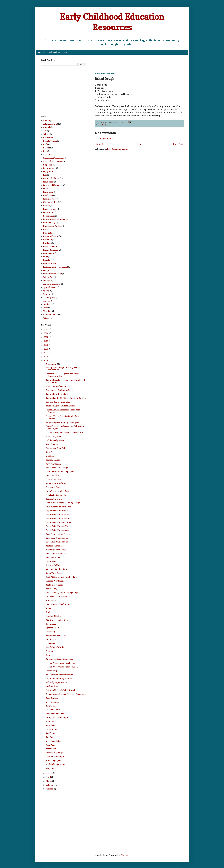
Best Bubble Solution (55, 647)
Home (41, 52)
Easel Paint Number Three (58, 534)
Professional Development (55, 267)
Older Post (178, 144)
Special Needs (50, 287)
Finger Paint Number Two (57, 526)
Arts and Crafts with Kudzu (58, 402)
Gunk (48, 612)
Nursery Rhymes (51, 236)
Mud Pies (50, 456)
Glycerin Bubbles (53, 565)
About (67, 52)
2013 (46, 337)
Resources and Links (52, 274)
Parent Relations (51, 250)
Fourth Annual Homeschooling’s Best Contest (63, 411)
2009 (46, 345)
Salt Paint (50, 737)
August (50, 773)
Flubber (49, 651)
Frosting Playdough (54, 753)
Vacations (47, 311)
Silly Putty (50, 632)
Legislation (48, 212)
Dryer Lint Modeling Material (59, 678)
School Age (48, 277)
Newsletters (49, 233)
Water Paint (51, 721)
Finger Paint (51, 561)
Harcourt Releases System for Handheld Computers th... (64, 375)
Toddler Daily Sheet (55, 440)
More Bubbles (52, 702)
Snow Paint (51, 725)
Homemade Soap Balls (56, 448)
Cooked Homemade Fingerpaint (60, 471)
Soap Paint (50, 745)
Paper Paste (51, 639)
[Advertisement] (128, 63)
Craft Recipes (54, 52)
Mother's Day (49, 222)
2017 (46, 329)
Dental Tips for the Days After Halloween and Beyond (65, 427)
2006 (46, 357)
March (49, 781)
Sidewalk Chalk (53, 710)
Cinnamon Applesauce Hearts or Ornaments (66, 694)
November (51, 364)
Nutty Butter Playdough (57, 717)
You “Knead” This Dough (57, 468)
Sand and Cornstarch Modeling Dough (63, 503)
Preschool (48, 260)
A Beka (46, 120)
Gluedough (51, 600)
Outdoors (47, 243)
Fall (45, 175)
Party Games (49, 253)
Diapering (48, 165)
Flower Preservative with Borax (60, 663)
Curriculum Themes (53, 161)
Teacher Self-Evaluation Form (59, 390)
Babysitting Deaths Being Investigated (63, 422)
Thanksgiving (49, 297)
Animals (47, 127)
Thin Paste (50, 643)
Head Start (48, 195)
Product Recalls (50, 263)
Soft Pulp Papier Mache (56, 682)
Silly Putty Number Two (57, 620)
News (46, 229)
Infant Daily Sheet (54, 436)
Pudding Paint (52, 729)
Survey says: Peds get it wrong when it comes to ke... (63, 369)
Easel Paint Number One (57, 542)
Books (46, 148)
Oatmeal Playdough (55, 757)
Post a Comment (106, 138)
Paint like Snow (53, 557)
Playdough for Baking (56, 550)
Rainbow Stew (52, 686)
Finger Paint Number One (57, 530)
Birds (45, 144)
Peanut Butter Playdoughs (58, 604)
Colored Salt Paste (54, 499)
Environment (49, 168)
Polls (45, 257)
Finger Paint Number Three (58, 522)
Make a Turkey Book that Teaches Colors (64, 432)
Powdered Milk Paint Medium (59, 675)
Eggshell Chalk (52, 628)
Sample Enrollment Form (57, 394)
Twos (45, 308)
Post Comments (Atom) (118, 149)
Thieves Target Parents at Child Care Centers (62, 417)
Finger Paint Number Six (57, 511)
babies (46, 134)
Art (45, 131)
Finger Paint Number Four (58, 518)
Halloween (48, 192)
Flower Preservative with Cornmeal (62, 667)
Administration (50, 124)
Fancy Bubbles (52, 475)
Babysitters (48, 138)
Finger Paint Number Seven (58, 507)
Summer (47, 294)
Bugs (45, 151)
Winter (46, 318)
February (50, 785)
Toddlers (47, 304)
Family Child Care (51, 178)
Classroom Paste (53, 487)
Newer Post (101, 144)
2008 (46, 349)
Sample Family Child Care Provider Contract (66, 398)
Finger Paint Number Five (57, 514)
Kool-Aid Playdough (55, 714)
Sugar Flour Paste (54, 573)
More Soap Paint (53, 741)
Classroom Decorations (54, 158)
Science (47, 280)
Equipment (48, 171)
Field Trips (48, 182)
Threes (46, 301)
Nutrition (47, 239)
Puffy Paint (51, 749)
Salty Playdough (53, 464)
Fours (46, 188)
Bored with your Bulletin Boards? (61, 406)
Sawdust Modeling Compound (59, 659)
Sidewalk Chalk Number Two (59, 596)
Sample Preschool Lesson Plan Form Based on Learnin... (65, 381)
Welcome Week (50, 314)
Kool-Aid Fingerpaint (55, 764)
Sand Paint (50, 733)
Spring (46, 291)
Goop (48, 655)
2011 (46, 341)
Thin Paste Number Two (57, 495)
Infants (46, 205)
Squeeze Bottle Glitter (56, 483)
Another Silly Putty (54, 616)
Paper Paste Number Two (57, 491)
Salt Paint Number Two (56, 569)
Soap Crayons (52, 444)
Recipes (106, 125)
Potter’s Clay (51, 589)
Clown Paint (51, 624)
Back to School (50, 141)
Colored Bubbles (53, 479)
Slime (48, 608)
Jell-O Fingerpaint (54, 760)
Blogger (124, 855)
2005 (46, 360)
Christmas (48, 154)
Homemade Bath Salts (56, 636)
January (50, 789)
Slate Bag (50, 452)
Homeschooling (50, 202)
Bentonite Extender (54, 546)
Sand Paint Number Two (57, 553)
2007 (46, 353)
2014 (46, 333)
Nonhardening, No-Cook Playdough (62, 592)
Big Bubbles (51, 706)
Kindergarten (49, 209)
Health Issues (49, 199)
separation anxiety (52, 284)
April (49, 777)
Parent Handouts (51, 246)
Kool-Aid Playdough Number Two (61, 577)
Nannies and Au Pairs (53, 226)
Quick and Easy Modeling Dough (60, 690)
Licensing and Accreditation (56, 219)
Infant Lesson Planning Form (59, 386)
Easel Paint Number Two (57, 538)
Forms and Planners (52, 185)
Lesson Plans (49, 216)
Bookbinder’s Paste (54, 585)
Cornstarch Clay (53, 460)
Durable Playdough (54, 581)
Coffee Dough (52, 671)
